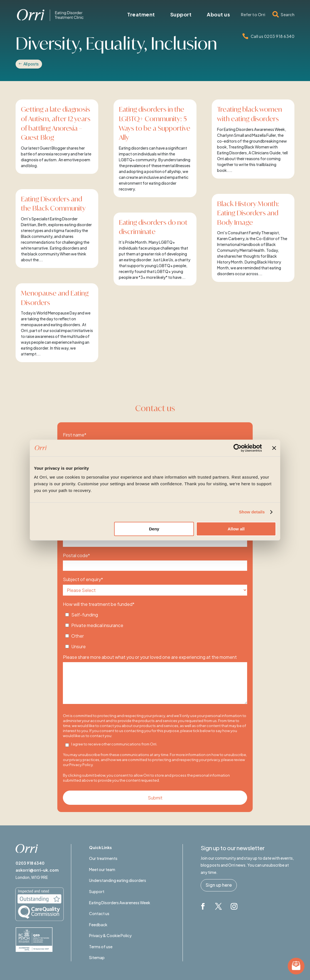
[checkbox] (155, 629)
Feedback (98, 925)
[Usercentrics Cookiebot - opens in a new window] (238, 448)
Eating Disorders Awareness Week (120, 903)
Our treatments (103, 858)
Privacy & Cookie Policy (110, 935)
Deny (154, 529)
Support (97, 891)
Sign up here (219, 885)
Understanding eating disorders (118, 880)
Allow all (236, 529)
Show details (252, 512)
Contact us (99, 913)
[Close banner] (274, 448)
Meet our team (102, 869)
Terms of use (101, 947)
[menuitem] (141, 14)
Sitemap (97, 957)
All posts (31, 64)
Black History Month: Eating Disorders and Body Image (248, 213)
